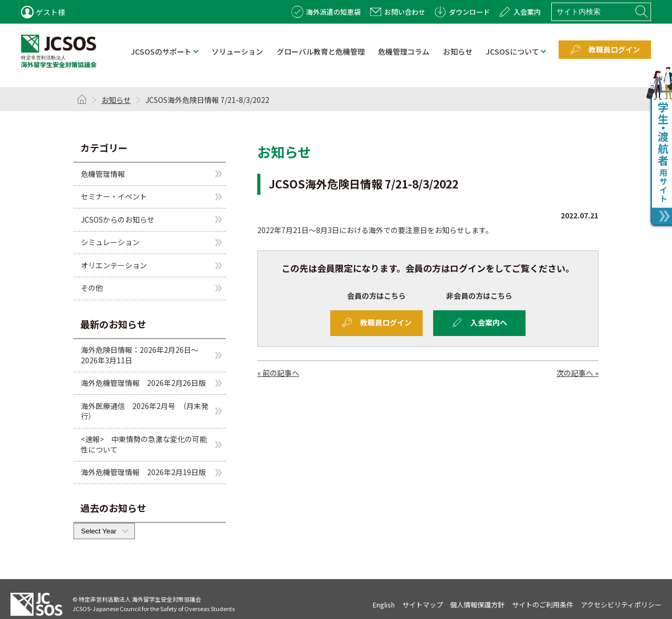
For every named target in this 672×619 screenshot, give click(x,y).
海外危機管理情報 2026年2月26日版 (143, 383)
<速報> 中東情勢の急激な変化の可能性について (144, 444)
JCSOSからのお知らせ (118, 219)
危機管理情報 (103, 173)
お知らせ (116, 100)
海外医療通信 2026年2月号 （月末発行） (145, 411)
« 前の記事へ (278, 373)
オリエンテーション (114, 265)
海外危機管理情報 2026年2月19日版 (143, 472)
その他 (92, 288)
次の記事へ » (577, 373)
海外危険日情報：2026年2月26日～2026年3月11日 (140, 355)
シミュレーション (110, 242)
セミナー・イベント (114, 196)
